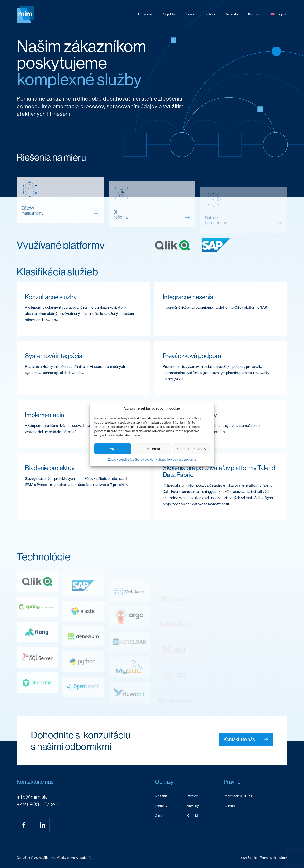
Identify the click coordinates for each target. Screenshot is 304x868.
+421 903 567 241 (38, 804)
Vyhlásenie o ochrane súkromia (176, 460)
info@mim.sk (32, 797)
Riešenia (161, 796)
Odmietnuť (152, 449)
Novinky (193, 806)
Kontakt (192, 816)
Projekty (161, 806)
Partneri (193, 796)
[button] (246, 740)
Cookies (230, 806)
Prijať (113, 449)
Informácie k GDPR (238, 796)
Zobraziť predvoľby (191, 449)
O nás (159, 816)
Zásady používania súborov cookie (131, 460)
